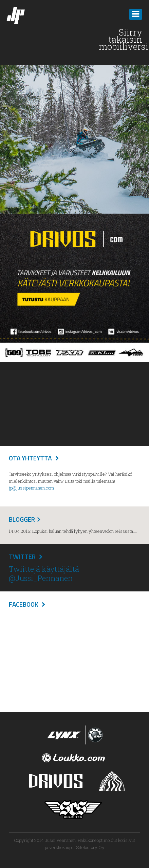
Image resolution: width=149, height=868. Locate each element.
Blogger (22, 519)
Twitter (22, 556)
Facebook (24, 604)
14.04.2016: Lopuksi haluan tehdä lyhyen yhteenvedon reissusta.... (73, 531)
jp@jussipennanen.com (31, 488)
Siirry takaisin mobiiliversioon (120, 39)
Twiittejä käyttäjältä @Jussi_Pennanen (44, 573)
